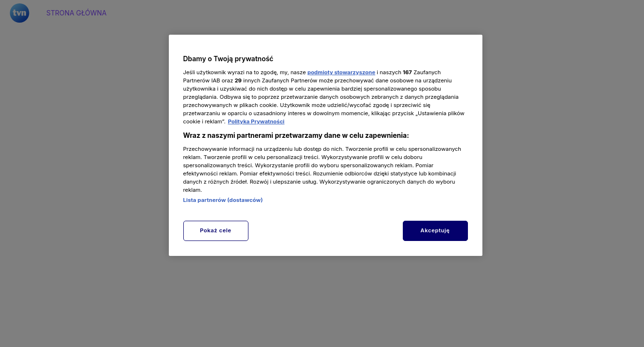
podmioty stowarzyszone (341, 72)
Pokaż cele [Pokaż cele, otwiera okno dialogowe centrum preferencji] (215, 230)
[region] (326, 145)
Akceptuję (435, 230)
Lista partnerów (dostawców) (223, 200)
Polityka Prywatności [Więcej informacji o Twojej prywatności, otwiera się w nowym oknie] (256, 121)
